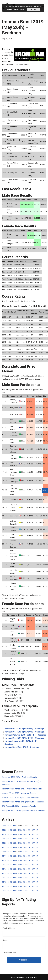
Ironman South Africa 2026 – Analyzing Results (22, 789)
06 (21, 830)
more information (18, 9)
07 (24, 830)
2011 (4, 891)
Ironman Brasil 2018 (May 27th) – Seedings (24, 738)
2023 (4, 839)
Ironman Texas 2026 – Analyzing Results (19, 793)
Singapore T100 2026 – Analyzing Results (19, 777)
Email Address (9, 928)
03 (14, 826)
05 (19, 830)
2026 (4, 826)
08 (26, 830)
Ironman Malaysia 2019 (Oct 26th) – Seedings (25, 735)
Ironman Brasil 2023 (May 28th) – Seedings (24, 729)
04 (16, 826)
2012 (4, 886)
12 (37, 830)
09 (29, 830)
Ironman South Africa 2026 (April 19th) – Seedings (23, 802)
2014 (4, 878)
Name (5, 940)
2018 (4, 860)
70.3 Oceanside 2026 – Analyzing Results (19, 806)
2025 (4, 830)
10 (32, 830)
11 (34, 830)
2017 (4, 865)
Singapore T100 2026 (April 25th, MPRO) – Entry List (24, 810)
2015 (4, 873)
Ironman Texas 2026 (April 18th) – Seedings (20, 797)
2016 (4, 869)
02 (11, 826)
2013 (4, 882)
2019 (4, 856)
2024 (4, 834)
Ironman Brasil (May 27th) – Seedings (22, 747)
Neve (13, 977)
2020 (4, 852)
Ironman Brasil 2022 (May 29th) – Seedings (24, 732)
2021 (4, 847)
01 (9, 826)
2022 (4, 843)
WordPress (32, 977)
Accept (34, 9)
